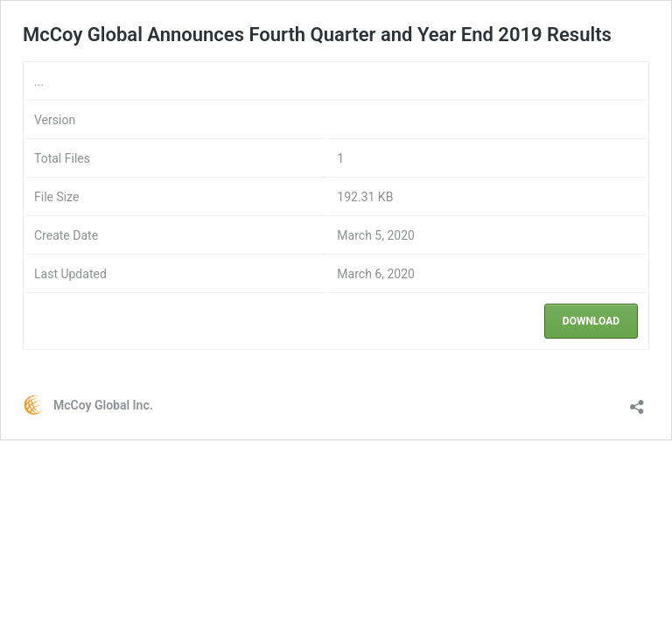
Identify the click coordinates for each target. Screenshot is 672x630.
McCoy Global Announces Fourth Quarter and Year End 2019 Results (317, 35)
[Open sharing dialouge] (637, 401)
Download (591, 321)
